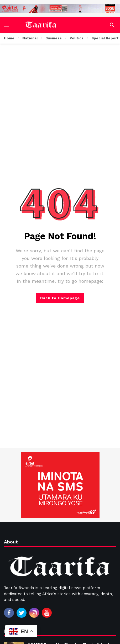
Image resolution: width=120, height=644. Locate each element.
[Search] (112, 25)
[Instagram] (34, 613)
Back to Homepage (60, 298)
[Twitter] (22, 613)
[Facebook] (9, 613)
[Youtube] (47, 613)
